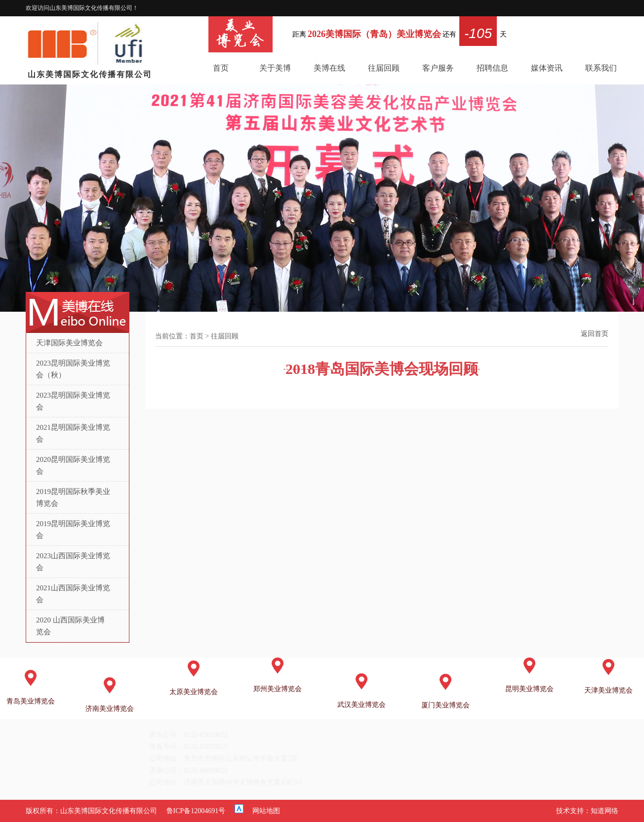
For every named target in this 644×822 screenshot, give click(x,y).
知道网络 (604, 811)
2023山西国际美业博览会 (73, 562)
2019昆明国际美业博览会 (73, 530)
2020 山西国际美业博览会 (70, 626)
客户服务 (438, 68)
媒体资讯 (547, 68)
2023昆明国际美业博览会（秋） (73, 369)
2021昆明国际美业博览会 (73, 433)
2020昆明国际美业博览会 (73, 465)
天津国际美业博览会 (69, 343)
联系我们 (601, 68)
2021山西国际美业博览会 (73, 594)
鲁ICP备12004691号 (196, 811)
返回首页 (595, 334)
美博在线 (329, 68)
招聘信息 (492, 68)
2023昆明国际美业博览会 (73, 401)
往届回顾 (384, 68)
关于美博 (275, 68)
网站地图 (266, 811)
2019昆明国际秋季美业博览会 (73, 497)
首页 (221, 68)
